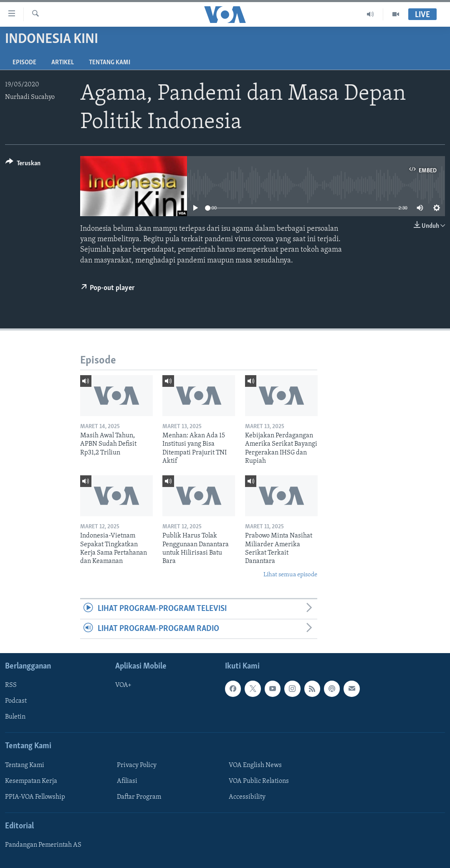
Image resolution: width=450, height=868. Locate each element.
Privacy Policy (137, 765)
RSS (11, 685)
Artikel (63, 63)
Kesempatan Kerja (31, 781)
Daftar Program (139, 797)
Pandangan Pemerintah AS (43, 845)
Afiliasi (127, 781)
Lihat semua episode (290, 575)
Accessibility (247, 797)
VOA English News (255, 765)
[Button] (23, 165)
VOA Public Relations (259, 781)
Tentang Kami (110, 63)
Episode (24, 63)
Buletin (15, 717)
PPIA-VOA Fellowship (35, 797)
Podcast (16, 701)
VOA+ (123, 685)
